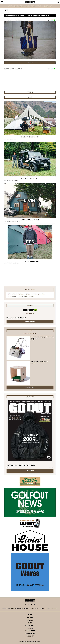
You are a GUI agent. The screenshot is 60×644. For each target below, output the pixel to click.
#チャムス (14, 294)
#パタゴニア (32, 296)
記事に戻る (30, 63)
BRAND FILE (30, 625)
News (10, 6)
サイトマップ (55, 608)
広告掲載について (19, 608)
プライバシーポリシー (34, 608)
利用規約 (26, 608)
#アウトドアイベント (36, 294)
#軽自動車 (27, 294)
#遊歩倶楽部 (21, 294)
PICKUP (16, 6)
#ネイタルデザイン (24, 296)
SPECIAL (22, 6)
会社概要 (5, 608)
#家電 (9, 294)
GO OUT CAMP (48, 6)
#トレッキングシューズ (13, 296)
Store (33, 6)
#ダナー (44, 294)
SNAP (27, 6)
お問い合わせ (11, 608)
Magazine (39, 6)
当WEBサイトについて (45, 608)
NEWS (30, 615)
